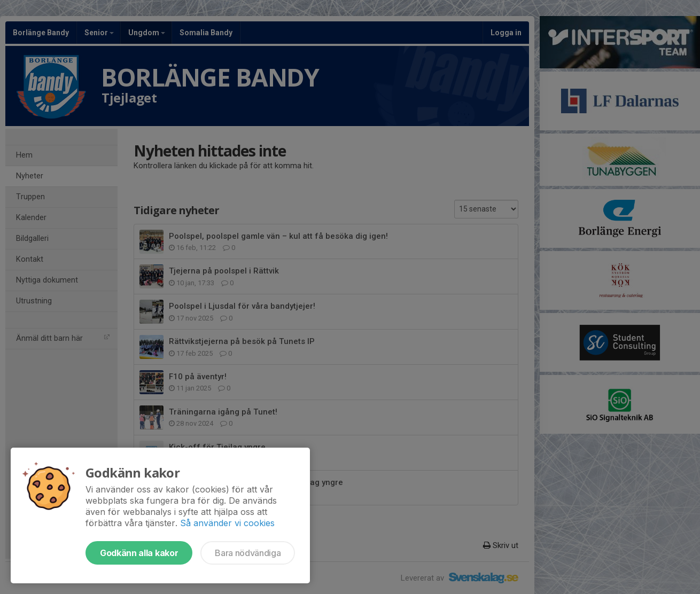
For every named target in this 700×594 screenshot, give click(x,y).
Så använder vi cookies (227, 523)
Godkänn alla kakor (139, 553)
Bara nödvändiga (248, 553)
